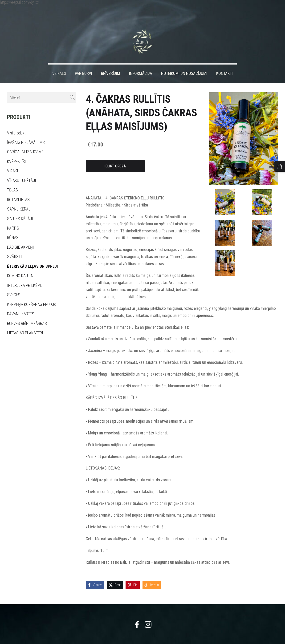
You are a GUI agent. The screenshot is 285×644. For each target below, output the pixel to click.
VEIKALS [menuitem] (59, 64)
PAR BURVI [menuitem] (83, 64)
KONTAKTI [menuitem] (224, 64)
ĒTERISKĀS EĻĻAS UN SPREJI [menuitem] (33, 257)
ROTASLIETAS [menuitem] (18, 190)
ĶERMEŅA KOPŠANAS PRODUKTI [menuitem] (33, 295)
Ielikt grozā (115, 157)
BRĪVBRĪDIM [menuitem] (111, 64)
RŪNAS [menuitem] (13, 228)
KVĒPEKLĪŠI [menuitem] (16, 152)
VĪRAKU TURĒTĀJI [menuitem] (22, 171)
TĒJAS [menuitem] (12, 181)
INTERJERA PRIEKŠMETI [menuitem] (26, 276)
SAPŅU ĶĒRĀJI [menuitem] (19, 200)
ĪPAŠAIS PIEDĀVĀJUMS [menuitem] (26, 133)
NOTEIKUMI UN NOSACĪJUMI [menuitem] (184, 64)
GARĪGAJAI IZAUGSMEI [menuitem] (26, 142)
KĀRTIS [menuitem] (13, 219)
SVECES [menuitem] (14, 285)
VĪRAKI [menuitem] (13, 162)
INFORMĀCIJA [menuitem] (141, 64)
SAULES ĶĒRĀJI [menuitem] (20, 209)
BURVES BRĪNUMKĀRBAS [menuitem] (27, 314)
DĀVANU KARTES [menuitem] (21, 304)
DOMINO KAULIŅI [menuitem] (21, 266)
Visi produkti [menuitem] (17, 124)
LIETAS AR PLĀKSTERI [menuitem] (25, 324)
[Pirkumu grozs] (281, 165)
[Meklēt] (42, 88)
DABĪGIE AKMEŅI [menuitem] (20, 238)
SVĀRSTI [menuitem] (14, 247)
